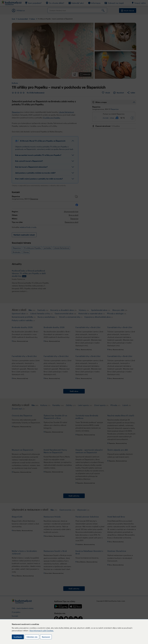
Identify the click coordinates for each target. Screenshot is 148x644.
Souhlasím (18, 637)
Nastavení (46, 637)
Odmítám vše (32, 637)
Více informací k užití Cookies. (42, 631)
